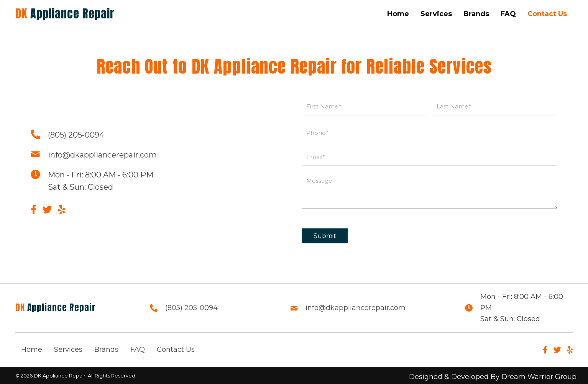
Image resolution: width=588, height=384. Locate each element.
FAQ (138, 350)
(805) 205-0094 (76, 135)
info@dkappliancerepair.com (102, 155)
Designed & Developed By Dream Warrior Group (493, 377)
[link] (398, 14)
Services (68, 350)
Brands (106, 350)
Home (32, 350)
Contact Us (176, 350)
